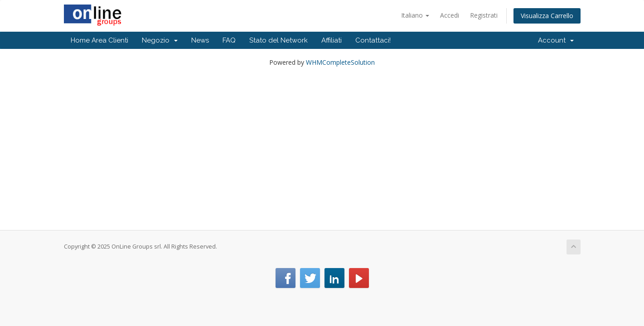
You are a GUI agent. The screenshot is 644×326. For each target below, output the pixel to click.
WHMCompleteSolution (340, 62)
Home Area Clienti (99, 40)
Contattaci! (373, 40)
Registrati (484, 15)
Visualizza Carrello (547, 16)
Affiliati (332, 40)
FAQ (229, 40)
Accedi (450, 15)
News (200, 40)
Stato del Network (278, 40)
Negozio (160, 40)
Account (556, 40)
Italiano (415, 15)
